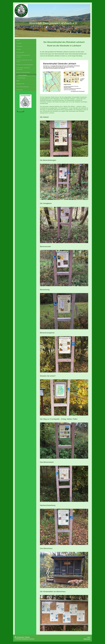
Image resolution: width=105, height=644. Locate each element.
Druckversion (20, 637)
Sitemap (27, 637)
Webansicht (87, 639)
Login (89, 637)
